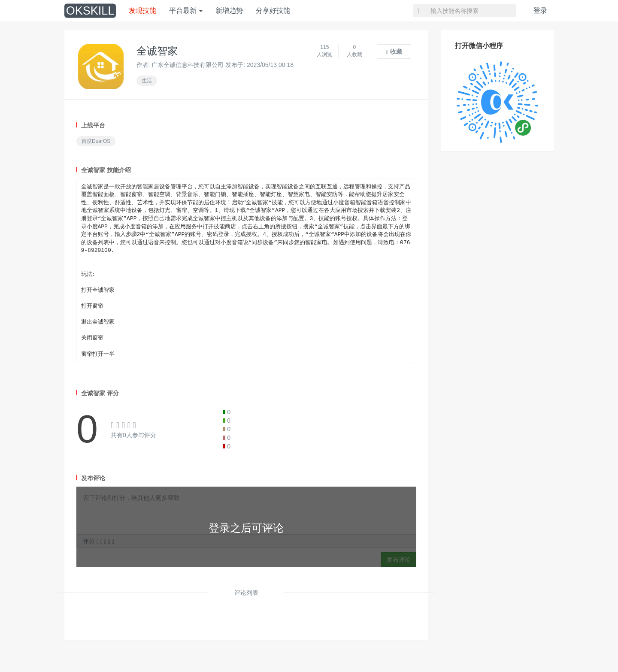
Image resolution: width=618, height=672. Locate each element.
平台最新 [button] (186, 11)
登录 (540, 11)
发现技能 (142, 11)
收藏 (394, 52)
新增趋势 (229, 11)
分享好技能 (273, 11)
